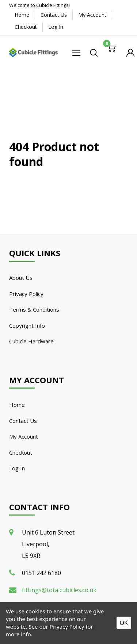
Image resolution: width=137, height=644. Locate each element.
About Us (21, 278)
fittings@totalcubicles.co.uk (59, 590)
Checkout (26, 27)
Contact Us (54, 15)
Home (22, 15)
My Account (92, 15)
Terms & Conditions (34, 309)
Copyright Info (27, 325)
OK (124, 623)
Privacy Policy (26, 294)
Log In (56, 27)
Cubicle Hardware (31, 341)
